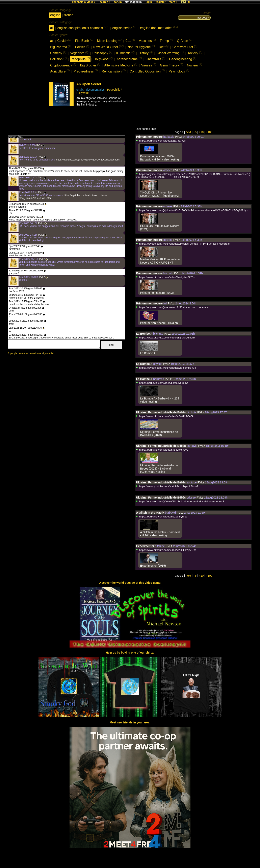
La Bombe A (144, 334)
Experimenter (145, 546)
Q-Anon (185, 40)
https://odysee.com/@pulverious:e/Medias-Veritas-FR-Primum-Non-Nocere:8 (183, 244)
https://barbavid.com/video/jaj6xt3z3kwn (161, 141)
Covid (64, 40)
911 (130, 40)
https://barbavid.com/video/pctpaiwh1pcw (162, 383)
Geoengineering (183, 59)
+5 (195, 132)
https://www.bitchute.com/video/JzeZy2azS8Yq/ (166, 277)
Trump (166, 40)
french (69, 15)
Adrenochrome (129, 59)
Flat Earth (84, 40)
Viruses (149, 65)
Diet (164, 47)
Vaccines (147, 40)
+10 (201, 132)
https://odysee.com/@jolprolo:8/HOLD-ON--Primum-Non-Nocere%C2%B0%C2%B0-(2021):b (192, 210)
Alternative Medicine (121, 65)
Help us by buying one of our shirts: (130, 653)
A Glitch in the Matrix (150, 513)
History (146, 53)
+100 (209, 132)
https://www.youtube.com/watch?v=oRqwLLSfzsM (167, 486)
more (173, 2)
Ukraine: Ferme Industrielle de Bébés (161, 412)
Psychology (179, 71)
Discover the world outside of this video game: (130, 583)
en (184, 2)
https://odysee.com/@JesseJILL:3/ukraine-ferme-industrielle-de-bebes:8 (180, 502)
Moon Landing (109, 40)
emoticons (36, 353)
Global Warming (170, 53)
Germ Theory (172, 65)
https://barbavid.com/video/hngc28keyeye (162, 450)
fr (189, 2)
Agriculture (60, 71)
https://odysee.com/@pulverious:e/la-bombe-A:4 (166, 368)
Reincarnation (114, 71)
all (52, 28)
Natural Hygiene (141, 47)
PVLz (39, 145)
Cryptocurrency (63, 65)
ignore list (48, 353)
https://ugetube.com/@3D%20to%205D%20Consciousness (87, 160)
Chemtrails (155, 59)
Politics (82, 47)
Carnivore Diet (185, 47)
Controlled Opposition (147, 71)
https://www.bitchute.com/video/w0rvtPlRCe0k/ (165, 416)
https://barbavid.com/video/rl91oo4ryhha (161, 517)
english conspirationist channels (83, 27)
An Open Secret (89, 84)
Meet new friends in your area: (130, 722)
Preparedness (86, 71)
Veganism (79, 53)
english (55, 15)
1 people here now (18, 353)
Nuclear (194, 65)
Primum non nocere (149, 137)
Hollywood (103, 59)
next (188, 132)
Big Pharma (61, 47)
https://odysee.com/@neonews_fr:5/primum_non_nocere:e (172, 307)
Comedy (58, 53)
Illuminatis (125, 53)
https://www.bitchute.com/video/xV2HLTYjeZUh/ (166, 550)
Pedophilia (80, 59)
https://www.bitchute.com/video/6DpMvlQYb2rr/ (165, 338)
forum (118, 2)
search (105, 2)
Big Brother (90, 65)
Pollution (58, 59)
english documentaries (159, 27)
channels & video (84, 2)
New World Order (109, 47)
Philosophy (102, 53)
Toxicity (195, 53)
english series (124, 27)
